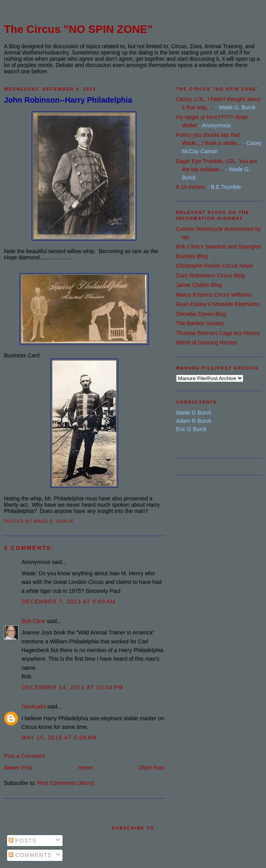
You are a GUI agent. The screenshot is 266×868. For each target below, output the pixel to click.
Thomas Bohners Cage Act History (218, 333)
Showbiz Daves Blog (201, 314)
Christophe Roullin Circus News (215, 266)
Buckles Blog (192, 256)
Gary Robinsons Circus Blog (210, 275)
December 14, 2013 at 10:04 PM (72, 687)
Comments (30, 855)
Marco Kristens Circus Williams (214, 295)
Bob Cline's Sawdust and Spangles (218, 246)
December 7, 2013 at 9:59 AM (69, 602)
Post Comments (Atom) (66, 783)
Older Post (151, 768)
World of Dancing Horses (206, 342)
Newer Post (18, 768)
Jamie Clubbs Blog (199, 285)
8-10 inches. (191, 187)
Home (85, 768)
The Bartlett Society (200, 323)
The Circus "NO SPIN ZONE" (78, 29)
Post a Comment (24, 756)
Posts (23, 841)
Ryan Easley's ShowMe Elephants (218, 304)
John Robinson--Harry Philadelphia (68, 100)
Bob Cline (33, 621)
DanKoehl (34, 707)
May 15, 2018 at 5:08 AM (59, 738)
